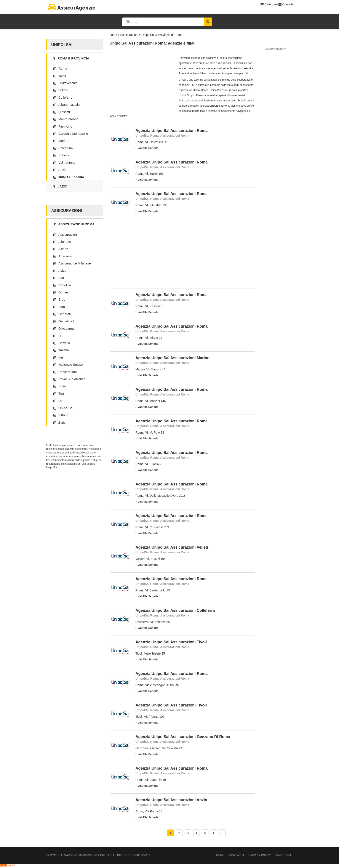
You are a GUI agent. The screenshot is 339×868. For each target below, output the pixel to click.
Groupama (66, 328)
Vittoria (63, 415)
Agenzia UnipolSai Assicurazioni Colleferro (175, 610)
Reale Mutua (68, 372)
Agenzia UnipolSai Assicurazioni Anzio (171, 800)
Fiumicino (65, 126)
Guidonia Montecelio (73, 134)
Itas (61, 357)
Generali (65, 314)
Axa (61, 278)
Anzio (62, 170)
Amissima (65, 256)
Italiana (64, 350)
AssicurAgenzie (71, 8)
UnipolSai (148, 35)
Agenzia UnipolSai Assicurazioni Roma (172, 131)
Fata (62, 307)
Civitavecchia (68, 83)
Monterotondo (68, 119)
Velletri (63, 90)
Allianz (63, 249)
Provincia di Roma (170, 35)
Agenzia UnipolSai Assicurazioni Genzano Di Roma (183, 737)
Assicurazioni (129, 35)
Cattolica (65, 285)
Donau (63, 292)
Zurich (63, 422)
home (113, 35)
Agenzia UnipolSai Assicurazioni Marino (173, 358)
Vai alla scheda (147, 148)
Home (220, 855)
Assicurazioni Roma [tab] (74, 224)
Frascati (64, 112)
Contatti (286, 4)
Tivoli (62, 76)
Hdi (61, 336)
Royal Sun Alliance (72, 379)
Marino (63, 141)
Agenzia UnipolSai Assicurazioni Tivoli (171, 642)
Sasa (62, 386)
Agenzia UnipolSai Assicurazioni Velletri (173, 547)
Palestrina (66, 148)
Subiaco (64, 155)
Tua (61, 393)
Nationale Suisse (71, 364)
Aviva (62, 271)
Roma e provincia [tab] (71, 58)
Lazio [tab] (60, 186)
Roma (63, 68)
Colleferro (65, 97)
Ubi (61, 401)
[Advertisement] (142, 82)
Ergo (62, 299)
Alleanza (65, 242)
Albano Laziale (69, 105)
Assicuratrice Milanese (75, 263)
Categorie (269, 4)
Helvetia (64, 343)
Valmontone (67, 163)
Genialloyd (66, 321)
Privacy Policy (260, 855)
